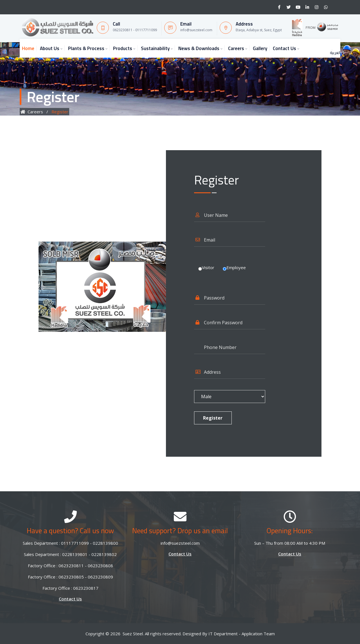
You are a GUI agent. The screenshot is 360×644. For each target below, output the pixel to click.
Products (123, 48)
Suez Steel (133, 634)
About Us (50, 48)
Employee (236, 267)
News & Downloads (199, 48)
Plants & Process (86, 48)
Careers (236, 48)
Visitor (208, 267)
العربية (327, 47)
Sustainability (155, 48)
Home (28, 48)
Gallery (260, 48)
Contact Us (284, 48)
